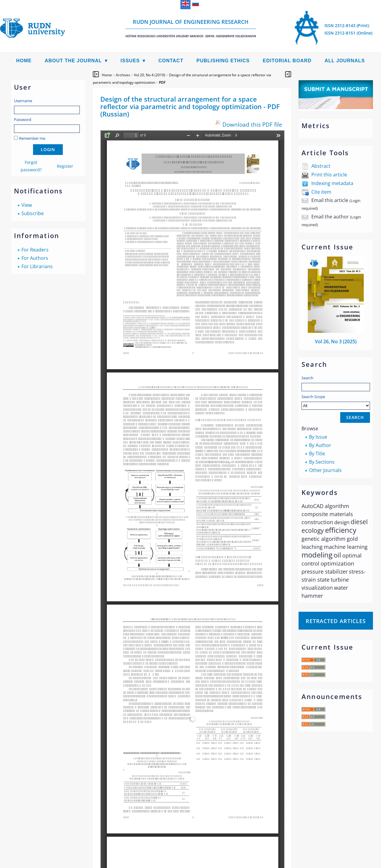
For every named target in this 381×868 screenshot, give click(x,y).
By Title (317, 454)
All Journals (345, 61)
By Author (320, 445)
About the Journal (73, 61)
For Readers (35, 250)
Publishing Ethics (223, 61)
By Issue (318, 437)
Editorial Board (287, 61)
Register (65, 166)
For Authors (35, 258)
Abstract (321, 166)
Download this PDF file (252, 124)
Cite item (321, 192)
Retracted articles (336, 621)
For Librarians (37, 266)
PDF (162, 82)
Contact (171, 61)
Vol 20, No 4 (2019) (150, 75)
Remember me (32, 138)
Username (23, 101)
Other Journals (325, 470)
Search (307, 378)
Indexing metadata (332, 183)
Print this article (329, 175)
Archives (123, 75)
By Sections (322, 462)
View (27, 205)
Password (23, 119)
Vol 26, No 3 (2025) (336, 341)
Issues (130, 61)
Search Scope (336, 402)
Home (24, 61)
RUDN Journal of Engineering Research (191, 28)
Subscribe (33, 213)
